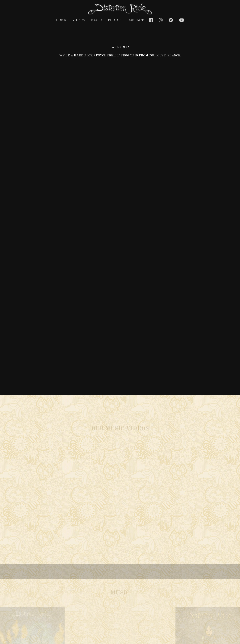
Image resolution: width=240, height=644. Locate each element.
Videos (78, 20)
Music (96, 20)
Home (61, 20)
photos (115, 20)
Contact (136, 20)
